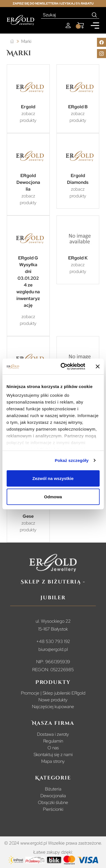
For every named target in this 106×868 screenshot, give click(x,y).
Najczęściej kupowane (53, 707)
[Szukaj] (65, 15)
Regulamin (53, 741)
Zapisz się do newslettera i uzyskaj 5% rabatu (53, 3)
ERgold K (78, 258)
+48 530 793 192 (53, 641)
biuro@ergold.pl (53, 649)
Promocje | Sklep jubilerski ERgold (53, 693)
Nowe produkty (53, 700)
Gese (28, 516)
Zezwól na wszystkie (53, 478)
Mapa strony (53, 761)
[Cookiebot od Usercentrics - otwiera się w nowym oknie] (63, 367)
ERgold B (78, 107)
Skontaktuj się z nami (53, 754)
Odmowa (53, 497)
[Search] (95, 15)
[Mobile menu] (95, 26)
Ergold (28, 107)
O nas (53, 748)
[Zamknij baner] (98, 366)
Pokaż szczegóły (72, 460)
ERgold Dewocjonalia (28, 182)
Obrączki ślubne (53, 802)
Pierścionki (53, 809)
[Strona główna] (12, 42)
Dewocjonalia (53, 796)
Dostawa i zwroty (53, 734)
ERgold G (28, 258)
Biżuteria (53, 789)
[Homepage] (20, 20)
